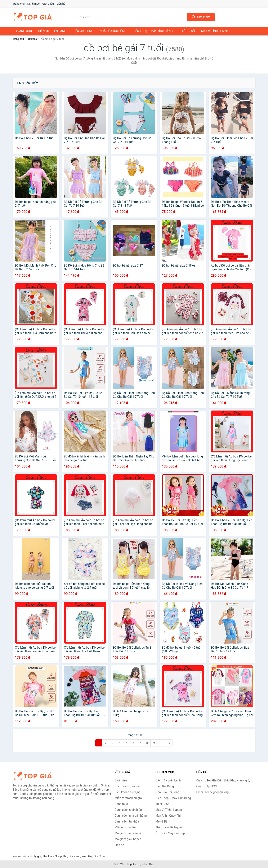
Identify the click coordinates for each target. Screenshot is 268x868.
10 (162, 743)
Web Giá (87, 856)
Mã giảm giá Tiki (125, 827)
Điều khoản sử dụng (128, 792)
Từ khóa (32, 39)
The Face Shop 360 (55, 856)
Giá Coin (99, 856)
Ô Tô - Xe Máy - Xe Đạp (170, 833)
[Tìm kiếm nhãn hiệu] (131, 17)
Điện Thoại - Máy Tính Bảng (153, 31)
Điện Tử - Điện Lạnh (52, 31)
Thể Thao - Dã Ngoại (169, 827)
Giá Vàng (75, 856)
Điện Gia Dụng (83, 31)
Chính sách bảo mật (128, 786)
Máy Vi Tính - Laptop (216, 31)
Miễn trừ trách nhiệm (128, 798)
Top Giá (148, 864)
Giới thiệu (48, 4)
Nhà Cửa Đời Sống (113, 31)
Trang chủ (19, 4)
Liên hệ (61, 4)
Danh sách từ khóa (127, 821)
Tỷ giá (37, 856)
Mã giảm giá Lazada (128, 833)
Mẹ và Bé (162, 821)
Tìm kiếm (201, 17)
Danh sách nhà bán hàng (131, 816)
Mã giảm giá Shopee (128, 839)
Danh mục (34, 4)
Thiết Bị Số (187, 31)
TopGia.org (134, 864)
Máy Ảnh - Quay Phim (169, 816)
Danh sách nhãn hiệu (128, 810)
